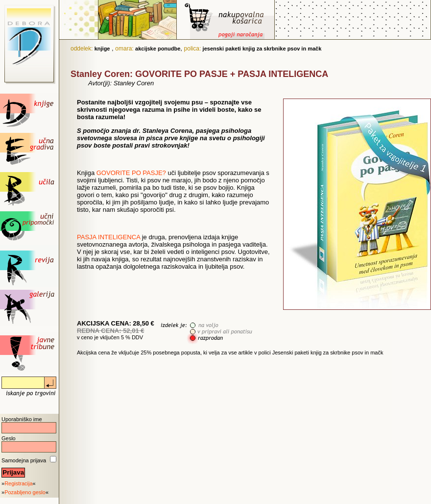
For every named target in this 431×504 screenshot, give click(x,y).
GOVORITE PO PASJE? (131, 173)
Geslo (9, 438)
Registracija (18, 483)
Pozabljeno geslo (25, 492)
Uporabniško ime (22, 419)
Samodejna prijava (24, 460)
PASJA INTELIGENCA (108, 237)
